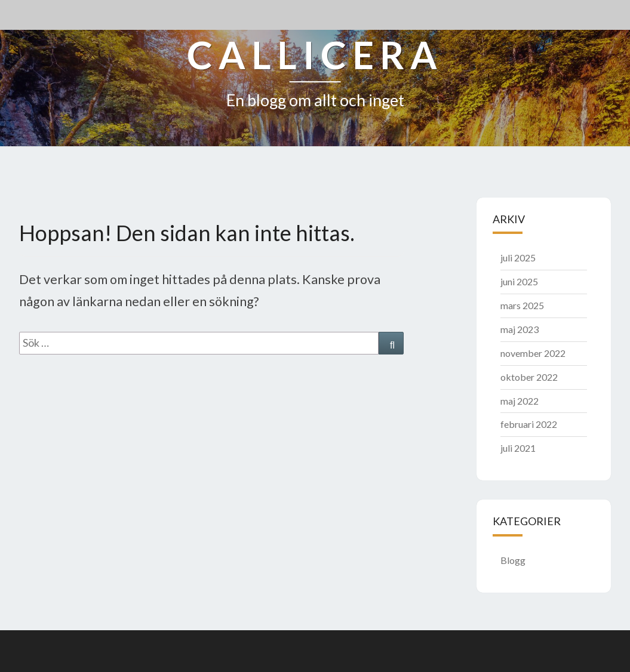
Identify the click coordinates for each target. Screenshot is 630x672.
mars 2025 (522, 305)
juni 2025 (519, 281)
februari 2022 (529, 424)
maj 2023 (520, 329)
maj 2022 (520, 401)
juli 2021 (518, 448)
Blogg (513, 560)
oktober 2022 (529, 377)
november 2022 (533, 353)
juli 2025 (518, 258)
